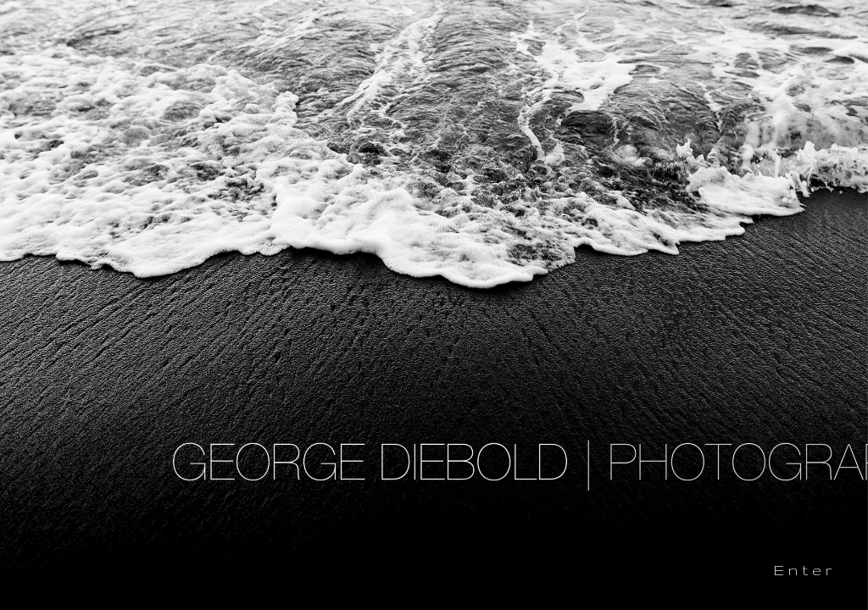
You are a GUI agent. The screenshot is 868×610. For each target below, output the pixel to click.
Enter (805, 570)
